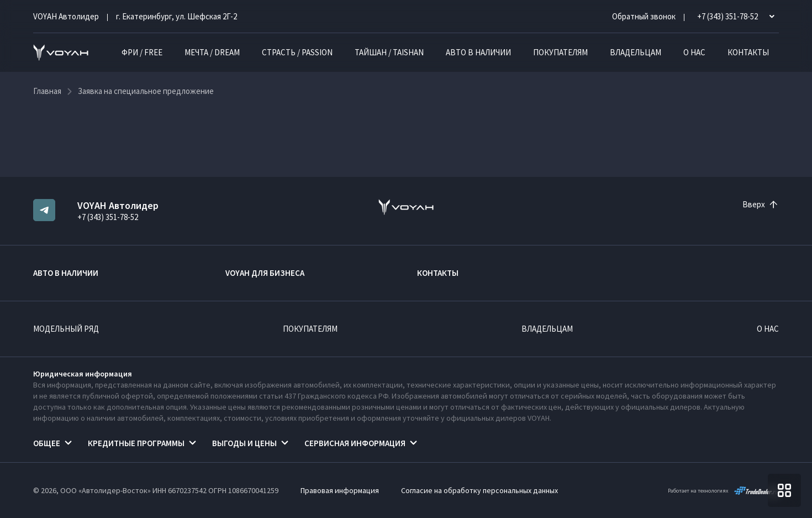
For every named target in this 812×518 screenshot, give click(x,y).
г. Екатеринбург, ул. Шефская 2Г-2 (176, 16)
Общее (47, 443)
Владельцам (636, 52)
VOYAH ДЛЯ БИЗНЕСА (265, 273)
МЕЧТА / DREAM (212, 52)
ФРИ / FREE (142, 52)
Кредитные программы (136, 443)
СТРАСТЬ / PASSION (297, 52)
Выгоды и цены (244, 443)
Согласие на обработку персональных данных (479, 490)
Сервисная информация (355, 443)
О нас (694, 52)
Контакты (748, 52)
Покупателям (560, 52)
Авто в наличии (478, 52)
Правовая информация (340, 490)
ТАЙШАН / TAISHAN (389, 52)
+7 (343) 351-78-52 (108, 217)
